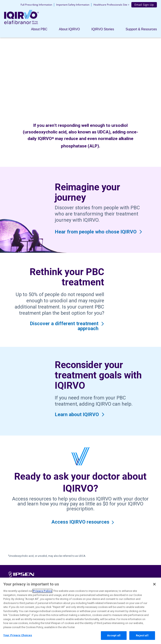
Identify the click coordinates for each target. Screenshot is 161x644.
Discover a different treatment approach (64, 326)
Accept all (114, 636)
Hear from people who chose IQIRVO (96, 232)
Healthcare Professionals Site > (111, 5)
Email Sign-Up (144, 5)
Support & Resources (141, 29)
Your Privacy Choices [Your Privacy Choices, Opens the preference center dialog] (18, 636)
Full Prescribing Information (36, 5)
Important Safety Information (73, 5)
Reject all (142, 636)
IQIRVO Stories (103, 29)
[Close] (154, 585)
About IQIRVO (69, 29)
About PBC (39, 29)
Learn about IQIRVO (77, 414)
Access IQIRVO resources (80, 522)
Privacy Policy (42, 592)
